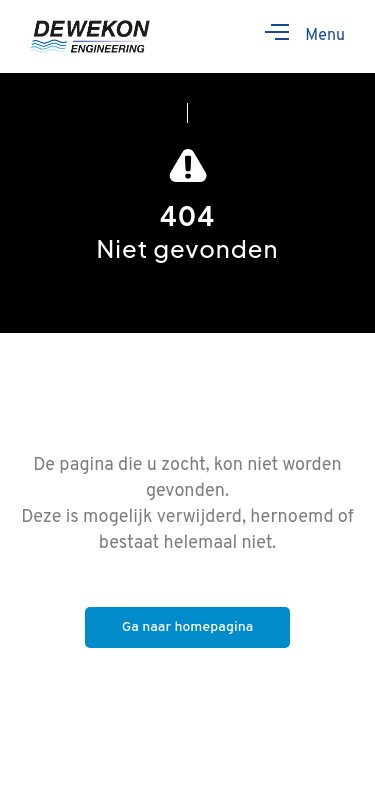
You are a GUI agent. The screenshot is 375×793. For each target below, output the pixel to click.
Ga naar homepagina (188, 627)
